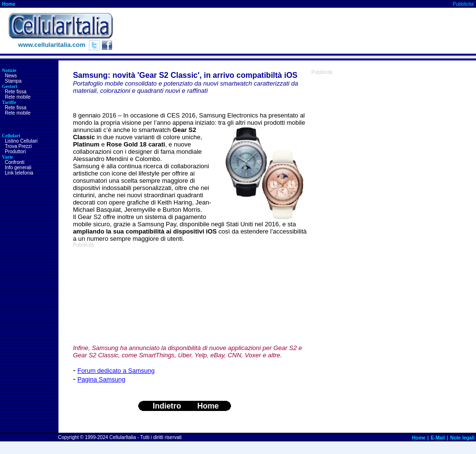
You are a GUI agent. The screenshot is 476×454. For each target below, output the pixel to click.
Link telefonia (19, 173)
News (11, 76)
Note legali (462, 438)
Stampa (13, 81)
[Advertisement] (128, 296)
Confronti (15, 162)
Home (9, 4)
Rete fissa (15, 92)
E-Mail (438, 438)
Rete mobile (18, 97)
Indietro (167, 406)
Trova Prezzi (18, 146)
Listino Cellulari (21, 141)
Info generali (18, 168)
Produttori (15, 152)
